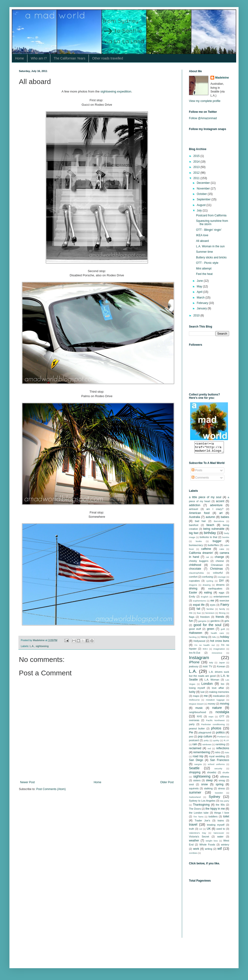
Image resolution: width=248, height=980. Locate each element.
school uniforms (216, 766)
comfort (193, 579)
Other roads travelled (108, 58)
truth (192, 831)
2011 (197, 178)
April (200, 292)
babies (225, 519)
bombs (226, 539)
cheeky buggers (199, 563)
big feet (194, 535)
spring (220, 787)
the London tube (199, 815)
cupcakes (194, 583)
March (201, 298)
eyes (213, 607)
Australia (195, 519)
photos (216, 730)
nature (217, 710)
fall (198, 611)
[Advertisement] (213, 915)
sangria (198, 766)
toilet (226, 819)
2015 (197, 156)
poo (191, 739)
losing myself (197, 690)
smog (222, 782)
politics (220, 735)
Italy (211, 665)
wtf (220, 851)
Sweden (219, 795)
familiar (210, 611)
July (200, 210)
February (203, 303)
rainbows (207, 747)
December (204, 183)
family (222, 611)
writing (208, 851)
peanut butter (197, 731)
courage (222, 579)
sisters (197, 782)
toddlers (213, 819)
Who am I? (39, 58)
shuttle (226, 775)
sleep (209, 782)
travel (193, 827)
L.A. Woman (212, 682)
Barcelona (219, 523)
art (221, 515)
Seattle (194, 770)
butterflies (213, 547)
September (204, 199)
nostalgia (222, 714)
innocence (217, 655)
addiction (195, 507)
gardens (215, 623)
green (211, 631)
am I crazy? (215, 511)
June (200, 281)
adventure (216, 507)
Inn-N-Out (195, 655)
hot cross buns (220, 643)
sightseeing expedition (116, 91)
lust (203, 694)
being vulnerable (214, 531)
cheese (220, 563)
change (219, 559)
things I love (222, 815)
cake (222, 551)
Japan (222, 665)
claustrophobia (196, 575)
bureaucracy (196, 547)
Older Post (167, 782)
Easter (193, 595)
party (192, 726)
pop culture (205, 739)
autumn (210, 519)
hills (214, 639)
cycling (210, 583)
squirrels (194, 791)
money (211, 706)
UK (209, 831)
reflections (223, 750)
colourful (218, 575)
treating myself (216, 827)
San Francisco (220, 762)
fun (191, 623)
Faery (225, 607)
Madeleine (222, 78)
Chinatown (217, 567)
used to (221, 831)
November (204, 189)
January (202, 308)
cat (207, 559)
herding (193, 639)
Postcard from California (211, 215)
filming (222, 615)
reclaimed (195, 750)
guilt (223, 631)
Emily (192, 599)
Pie (191, 735)
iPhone (194, 664)
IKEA (205, 651)
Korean (221, 669)
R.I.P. (226, 742)
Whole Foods (207, 847)
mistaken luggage (215, 702)
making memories (219, 694)
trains (221, 823)
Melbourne (194, 702)
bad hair (200, 523)
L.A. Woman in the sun (210, 246)
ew (212, 603)
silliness (225, 779)
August (202, 205)
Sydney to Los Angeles (202, 803)
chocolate (195, 571)
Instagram (199, 660)
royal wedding (217, 758)
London (207, 686)
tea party (225, 803)
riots (227, 755)
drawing (207, 587)
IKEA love (202, 235)
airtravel (193, 511)
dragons (193, 587)
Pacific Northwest (215, 722)
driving (193, 591)
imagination (219, 651)
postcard (194, 742)
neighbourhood (197, 714)
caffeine (206, 551)
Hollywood (199, 643)
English (205, 599)
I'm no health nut (205, 647)
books (199, 543)
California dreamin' (201, 555)
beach (210, 527)
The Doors (195, 811)
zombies (193, 855)
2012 (197, 173)
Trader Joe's (202, 823)
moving (224, 706)
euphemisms (199, 603)
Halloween (196, 635)
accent (220, 503)
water (220, 839)
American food (199, 515)
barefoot (194, 527)
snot (191, 787)
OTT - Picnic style (207, 263)
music (199, 710)
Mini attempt (204, 269)
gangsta (202, 623)
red (209, 751)
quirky (216, 742)
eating (208, 595)
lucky (192, 694)
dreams (220, 587)
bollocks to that (208, 539)
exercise (224, 603)
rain (195, 746)
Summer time (204, 252)
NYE (199, 719)
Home (19, 58)
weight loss (212, 843)
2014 (197, 162)
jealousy (194, 669)
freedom (205, 619)
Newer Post (27, 782)
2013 (197, 167)
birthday (210, 535)
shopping (195, 774)
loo (222, 686)
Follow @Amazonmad (203, 118)
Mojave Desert (196, 706)
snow (205, 787)
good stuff (195, 631)
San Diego (196, 762)
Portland (222, 739)
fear (199, 615)
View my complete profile (205, 101)
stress (221, 791)
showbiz (212, 774)
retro (218, 754)
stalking (208, 791)
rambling (220, 746)
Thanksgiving (201, 807)
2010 (197, 315)
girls (227, 623)
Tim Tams (198, 819)
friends (220, 619)
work (196, 851)
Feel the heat (204, 274)
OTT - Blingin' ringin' (209, 230)
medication (219, 698)
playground (205, 735)
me (206, 698)
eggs (221, 595)
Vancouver (219, 835)
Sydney (214, 799)
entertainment (221, 599)
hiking (204, 639)
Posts (197, 472)
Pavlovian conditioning (213, 726)
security (218, 771)
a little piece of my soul (205, 499)
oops (211, 719)
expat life (199, 607)
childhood (195, 567)
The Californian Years (69, 58)
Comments (200, 480)
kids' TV (208, 669)
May (200, 286)
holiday (225, 639)
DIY (222, 583)
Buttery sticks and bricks (211, 257)
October (202, 194)
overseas (194, 722)
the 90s (220, 807)
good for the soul (207, 627)
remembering (202, 754)
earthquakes (215, 591)
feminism (210, 615)
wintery (225, 847)
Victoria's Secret (199, 839)
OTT (222, 719)
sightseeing (42, 646)
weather (194, 843)
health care (217, 635)
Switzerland (195, 799)
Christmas (217, 571)
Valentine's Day (198, 835)
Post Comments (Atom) (51, 789)
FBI (191, 615)
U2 (201, 831)
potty (206, 742)
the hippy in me (215, 811)
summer (195, 795)
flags (192, 619)
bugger (217, 543)
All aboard (202, 241)
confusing (207, 579)
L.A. (32, 646)
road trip (198, 758)
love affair (218, 690)
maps (196, 698)
